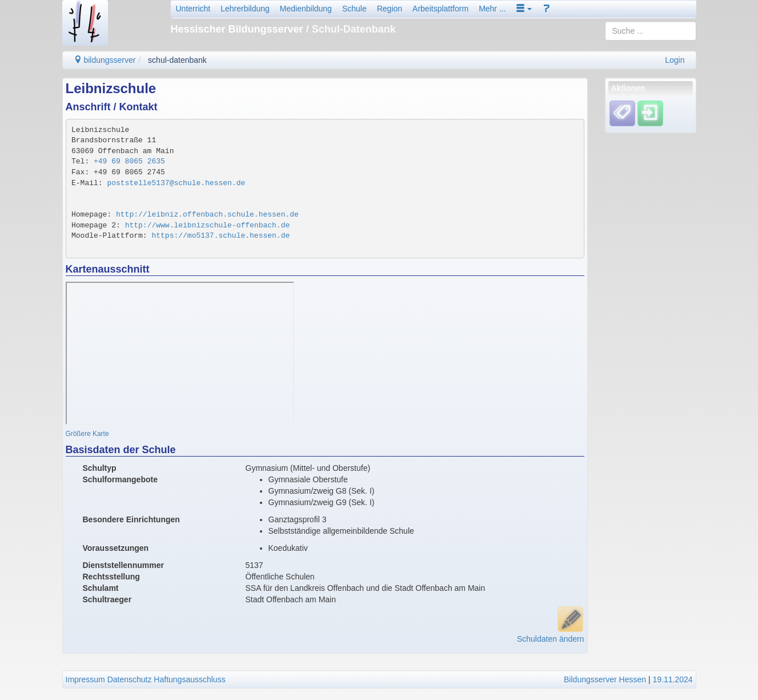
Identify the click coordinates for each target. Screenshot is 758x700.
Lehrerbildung (245, 9)
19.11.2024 (672, 679)
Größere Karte (87, 434)
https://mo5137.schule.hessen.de (220, 236)
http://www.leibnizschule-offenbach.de (208, 225)
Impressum (85, 679)
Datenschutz (130, 679)
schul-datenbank (177, 60)
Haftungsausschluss (189, 679)
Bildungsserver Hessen (605, 679)
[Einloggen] (650, 113)
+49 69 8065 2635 (129, 161)
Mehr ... (492, 9)
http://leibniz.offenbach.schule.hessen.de (207, 215)
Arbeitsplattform (440, 9)
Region (390, 9)
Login (675, 60)
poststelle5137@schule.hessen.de (176, 183)
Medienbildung (306, 9)
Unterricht (193, 9)
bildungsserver (105, 60)
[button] (524, 9)
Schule (354, 9)
